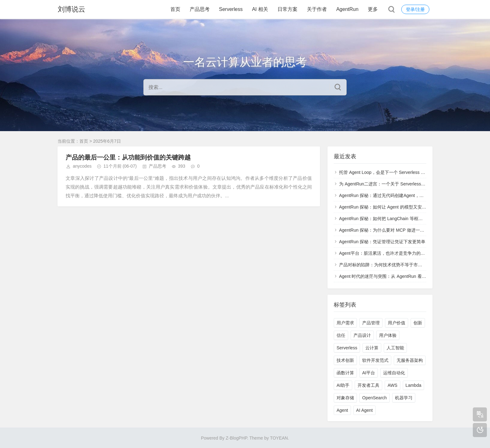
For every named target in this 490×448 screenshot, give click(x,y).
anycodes (82, 166)
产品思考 (200, 9)
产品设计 (362, 335)
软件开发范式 (375, 360)
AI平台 (369, 373)
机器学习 (404, 398)
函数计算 (345, 373)
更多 (373, 9)
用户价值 (397, 323)
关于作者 (317, 9)
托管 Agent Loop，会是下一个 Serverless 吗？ (384, 172)
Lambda (414, 385)
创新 (418, 323)
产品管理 (371, 323)
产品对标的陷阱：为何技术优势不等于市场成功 (385, 265)
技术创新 (345, 360)
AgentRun (347, 9)
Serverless (231, 9)
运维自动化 (394, 373)
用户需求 (345, 323)
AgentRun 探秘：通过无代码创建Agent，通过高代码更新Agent (400, 195)
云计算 (372, 348)
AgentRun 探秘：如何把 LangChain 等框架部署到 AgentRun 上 (401, 219)
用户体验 (388, 335)
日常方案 (287, 9)
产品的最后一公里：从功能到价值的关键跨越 (128, 157)
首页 (175, 9)
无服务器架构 (410, 360)
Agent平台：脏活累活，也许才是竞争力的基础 (384, 253)
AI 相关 (260, 9)
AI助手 (343, 385)
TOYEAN (279, 438)
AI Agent (365, 410)
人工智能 (395, 348)
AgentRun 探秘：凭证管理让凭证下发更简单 (382, 242)
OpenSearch (375, 398)
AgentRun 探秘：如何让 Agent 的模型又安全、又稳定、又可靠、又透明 (409, 207)
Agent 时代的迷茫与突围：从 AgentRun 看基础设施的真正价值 (400, 276)
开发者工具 (368, 385)
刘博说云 (71, 9)
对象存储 (345, 398)
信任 (341, 335)
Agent (342, 410)
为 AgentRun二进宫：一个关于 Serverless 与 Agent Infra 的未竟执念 (406, 184)
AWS (392, 385)
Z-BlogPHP (236, 438)
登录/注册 (415, 9)
